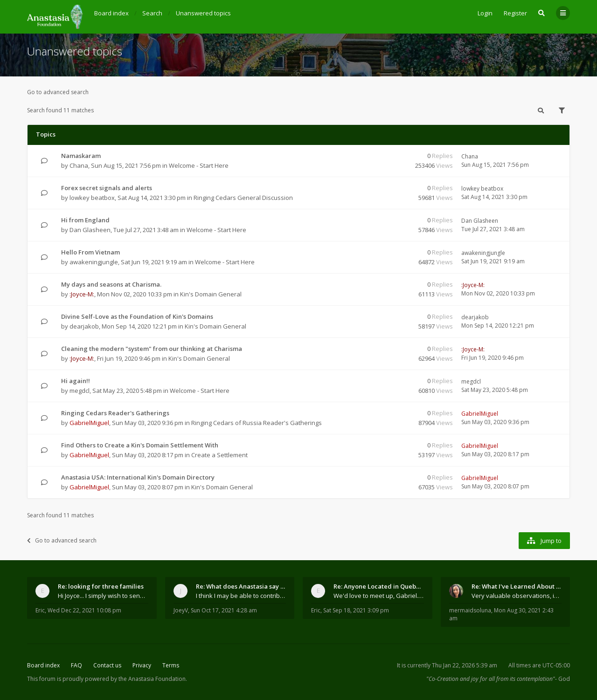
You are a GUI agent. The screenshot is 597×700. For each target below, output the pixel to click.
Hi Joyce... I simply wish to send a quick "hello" (103, 596)
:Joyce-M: (82, 294)
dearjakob (84, 326)
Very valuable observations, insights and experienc (517, 596)
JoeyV (181, 610)
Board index (43, 665)
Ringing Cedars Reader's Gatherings (115, 413)
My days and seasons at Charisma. (111, 284)
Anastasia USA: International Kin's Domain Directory (138, 477)
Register (515, 13)
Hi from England (85, 220)
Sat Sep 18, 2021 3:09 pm (356, 610)
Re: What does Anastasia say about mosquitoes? (241, 586)
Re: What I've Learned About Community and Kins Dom (517, 586)
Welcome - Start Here (199, 165)
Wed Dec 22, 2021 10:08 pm (84, 610)
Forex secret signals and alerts (107, 188)
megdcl (80, 391)
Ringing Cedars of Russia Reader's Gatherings (257, 423)
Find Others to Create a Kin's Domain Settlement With (140, 445)
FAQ (76, 665)
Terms (171, 665)
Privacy (142, 665)
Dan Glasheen (90, 230)
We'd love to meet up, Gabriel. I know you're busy (379, 596)
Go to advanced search (58, 92)
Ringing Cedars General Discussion (243, 198)
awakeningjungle (94, 262)
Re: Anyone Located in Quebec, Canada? (379, 586)
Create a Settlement (219, 455)
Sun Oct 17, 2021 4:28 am (224, 610)
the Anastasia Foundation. (153, 679)
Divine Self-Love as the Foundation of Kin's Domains (137, 316)
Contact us (107, 665)
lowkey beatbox (92, 198)
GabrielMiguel (89, 423)
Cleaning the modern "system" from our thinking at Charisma (152, 349)
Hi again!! (76, 381)
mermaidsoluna (470, 610)
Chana (79, 165)
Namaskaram (81, 156)
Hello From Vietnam (90, 252)
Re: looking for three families (101, 586)
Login (485, 13)
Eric (40, 610)
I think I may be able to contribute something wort (241, 596)
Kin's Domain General (211, 294)
